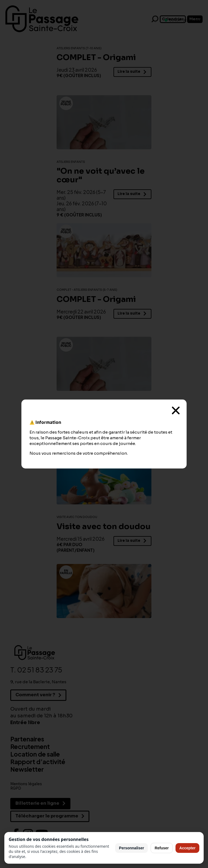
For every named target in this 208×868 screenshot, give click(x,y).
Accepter (187, 848)
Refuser (162, 848)
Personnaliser (131, 848)
